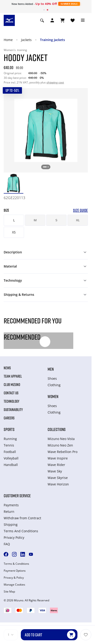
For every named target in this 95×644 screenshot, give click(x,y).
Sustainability (13, 410)
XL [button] (78, 220)
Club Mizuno (12, 385)
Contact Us (11, 393)
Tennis (9, 445)
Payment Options (15, 571)
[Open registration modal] (52, 20)
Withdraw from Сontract (22, 518)
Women (53, 396)
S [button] (56, 220)
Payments (11, 505)
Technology (12, 401)
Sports (9, 429)
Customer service (17, 496)
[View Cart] (62, 20)
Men (51, 369)
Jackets (26, 40)
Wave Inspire (58, 458)
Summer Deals (69, 4)
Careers (9, 418)
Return (9, 512)
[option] (14, 183)
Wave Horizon (58, 484)
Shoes (52, 378)
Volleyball (11, 458)
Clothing (54, 385)
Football (10, 452)
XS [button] (14, 232)
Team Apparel (13, 376)
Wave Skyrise (58, 478)
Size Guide (80, 210)
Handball (11, 465)
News (7, 368)
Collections (57, 429)
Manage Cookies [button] (14, 585)
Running (10, 439)
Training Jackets (52, 40)
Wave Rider (56, 465)
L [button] (14, 220)
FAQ (7, 544)
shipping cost (55, 82)
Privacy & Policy (14, 578)
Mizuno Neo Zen (60, 445)
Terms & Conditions (16, 564)
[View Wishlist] (73, 20)
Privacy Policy (14, 537)
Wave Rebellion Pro (63, 452)
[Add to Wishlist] (86, 635)
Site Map (9, 592)
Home (8, 40)
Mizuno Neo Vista (61, 439)
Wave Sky (55, 471)
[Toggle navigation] (83, 20)
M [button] (35, 220)
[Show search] (42, 20)
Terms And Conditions (21, 531)
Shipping (11, 524)
